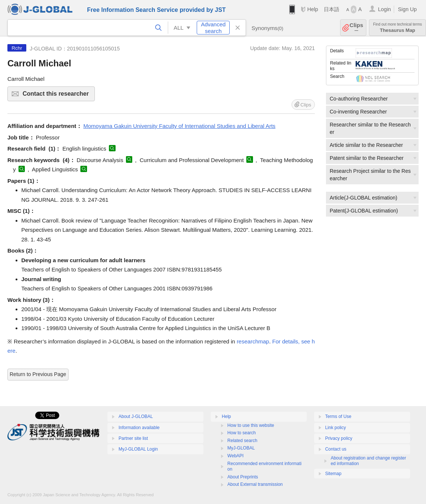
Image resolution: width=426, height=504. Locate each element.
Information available (139, 428)
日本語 (332, 9)
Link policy (336, 428)
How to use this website (251, 425)
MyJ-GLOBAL (241, 448)
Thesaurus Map (397, 28)
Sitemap (333, 474)
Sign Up (407, 9)
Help (312, 9)
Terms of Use (338, 416)
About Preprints (243, 477)
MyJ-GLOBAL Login (138, 449)
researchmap (253, 341)
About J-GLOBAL (136, 416)
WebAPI (236, 456)
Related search (242, 441)
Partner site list (133, 438)
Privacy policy (339, 438)
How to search (242, 433)
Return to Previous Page (38, 374)
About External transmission (255, 484)
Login (384, 9)
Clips (357, 28)
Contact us (336, 449)
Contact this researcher (58, 96)
